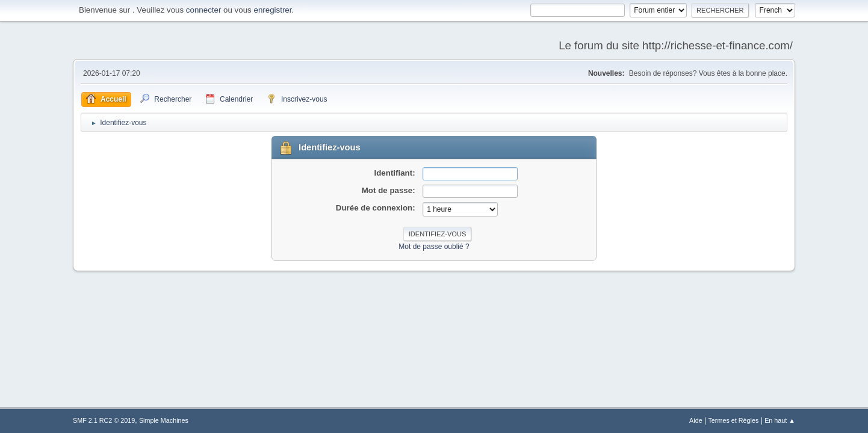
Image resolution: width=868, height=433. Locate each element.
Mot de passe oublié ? (434, 247)
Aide (696, 420)
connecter (204, 10)
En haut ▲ (780, 420)
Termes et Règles (733, 420)
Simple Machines (164, 420)
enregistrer (272, 10)
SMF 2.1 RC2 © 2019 (104, 420)
